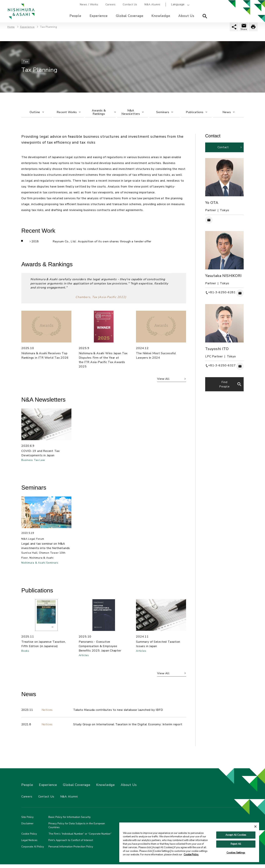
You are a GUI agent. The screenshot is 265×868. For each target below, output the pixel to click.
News (229, 113)
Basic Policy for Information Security (69, 821)
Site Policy (27, 821)
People (75, 16)
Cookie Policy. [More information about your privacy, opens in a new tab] (191, 855)
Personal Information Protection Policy (71, 850)
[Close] (255, 827)
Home (11, 27)
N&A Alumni (153, 4)
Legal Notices (29, 844)
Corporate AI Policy (33, 850)
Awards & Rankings (104, 113)
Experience (99, 16)
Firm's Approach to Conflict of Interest (71, 844)
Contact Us (130, 4)
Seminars (165, 113)
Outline (37, 113)
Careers (111, 4)
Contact (223, 148)
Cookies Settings (236, 853)
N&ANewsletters (133, 113)
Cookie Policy (29, 837)
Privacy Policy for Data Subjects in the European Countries (77, 829)
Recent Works (69, 113)
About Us (186, 16)
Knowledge (161, 16)
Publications (197, 113)
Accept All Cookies (236, 835)
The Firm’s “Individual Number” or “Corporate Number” (80, 837)
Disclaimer (27, 827)
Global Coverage (130, 16)
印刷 (253, 27)
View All (163, 380)
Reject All (236, 844)
